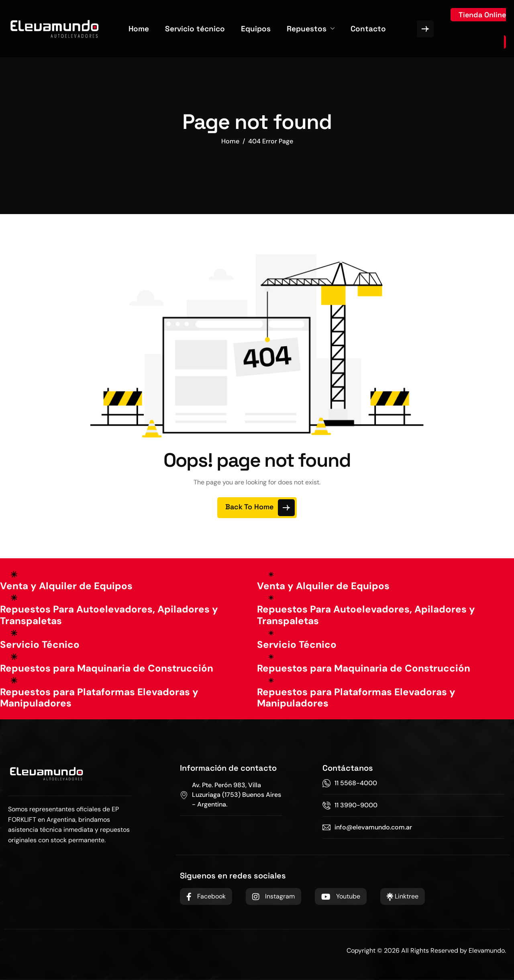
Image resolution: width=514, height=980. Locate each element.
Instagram (273, 896)
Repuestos (311, 29)
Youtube (341, 896)
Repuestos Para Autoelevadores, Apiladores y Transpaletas (109, 615)
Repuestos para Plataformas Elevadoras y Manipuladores (99, 698)
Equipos (256, 29)
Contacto (368, 29)
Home (139, 29)
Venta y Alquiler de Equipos (66, 586)
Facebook (206, 896)
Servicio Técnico (40, 644)
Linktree (403, 896)
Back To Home (260, 508)
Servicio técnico (195, 29)
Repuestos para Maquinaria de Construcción (107, 668)
